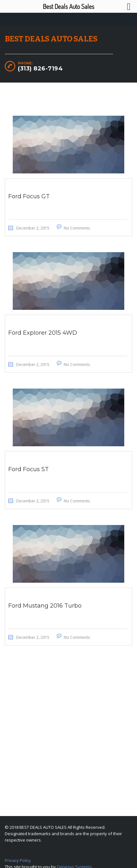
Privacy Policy (18, 860)
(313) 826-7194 (40, 69)
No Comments (77, 228)
